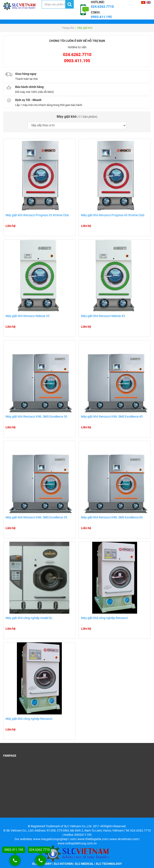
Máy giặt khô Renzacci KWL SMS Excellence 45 (112, 417)
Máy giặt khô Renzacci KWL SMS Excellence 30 (36, 417)
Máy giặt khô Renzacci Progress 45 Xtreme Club (113, 215)
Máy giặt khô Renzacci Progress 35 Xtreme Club (37, 215)
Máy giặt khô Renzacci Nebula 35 (27, 316)
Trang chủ (68, 28)
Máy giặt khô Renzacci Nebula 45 (103, 316)
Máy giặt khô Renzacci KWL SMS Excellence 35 (36, 517)
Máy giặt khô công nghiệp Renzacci (104, 618)
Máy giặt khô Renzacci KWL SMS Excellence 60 (112, 517)
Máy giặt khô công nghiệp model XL (29, 618)
